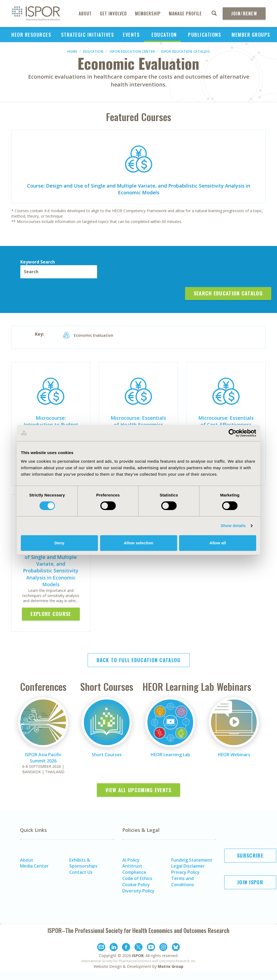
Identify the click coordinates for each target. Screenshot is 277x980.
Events (131, 35)
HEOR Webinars (234, 755)
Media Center (34, 866)
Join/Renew (244, 14)
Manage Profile (185, 14)
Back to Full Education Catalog (139, 660)
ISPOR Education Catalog (185, 51)
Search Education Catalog (228, 293)
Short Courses (107, 755)
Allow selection (138, 543)
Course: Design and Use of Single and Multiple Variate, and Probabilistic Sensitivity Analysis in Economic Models (139, 189)
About (85, 14)
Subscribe (250, 855)
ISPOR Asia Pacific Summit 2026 (43, 758)
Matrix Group (171, 966)
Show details (233, 526)
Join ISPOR (250, 882)
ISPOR (138, 956)
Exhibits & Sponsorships (83, 863)
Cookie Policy (136, 885)
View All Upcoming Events (138, 790)
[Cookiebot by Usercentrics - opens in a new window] (233, 433)
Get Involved (113, 14)
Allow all (218, 543)
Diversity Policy (138, 891)
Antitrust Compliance (134, 869)
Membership (148, 14)
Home (72, 51)
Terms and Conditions (183, 881)
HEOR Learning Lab (170, 755)
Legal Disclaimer (188, 866)
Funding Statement (192, 860)
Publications (205, 35)
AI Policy (131, 860)
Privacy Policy (185, 872)
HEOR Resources (31, 35)
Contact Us (81, 872)
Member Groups (251, 35)
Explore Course (51, 614)
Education (164, 35)
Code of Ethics (137, 878)
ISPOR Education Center (132, 51)
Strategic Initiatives (88, 35)
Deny (59, 543)
